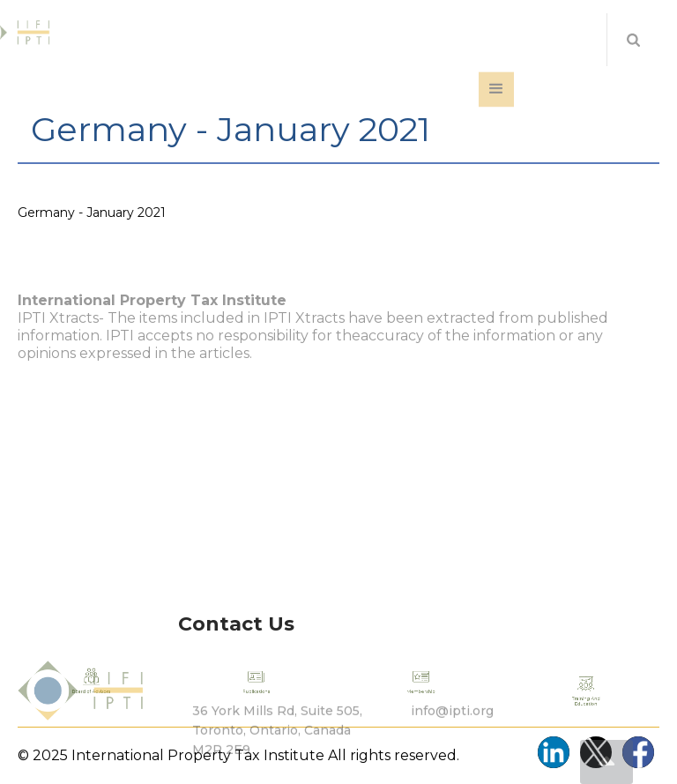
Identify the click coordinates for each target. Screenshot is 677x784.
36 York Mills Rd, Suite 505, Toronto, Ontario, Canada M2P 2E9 (277, 751)
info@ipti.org (452, 732)
